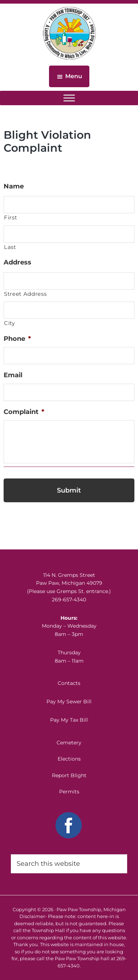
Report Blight (69, 775)
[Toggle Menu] (69, 98)
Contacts (69, 683)
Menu (74, 76)
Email (13, 375)
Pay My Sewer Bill (69, 701)
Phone (17, 339)
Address (17, 262)
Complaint (24, 412)
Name (14, 186)
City (10, 323)
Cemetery (69, 743)
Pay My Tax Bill (69, 720)
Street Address (25, 294)
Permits (69, 792)
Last (10, 247)
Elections (69, 759)
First (10, 218)
